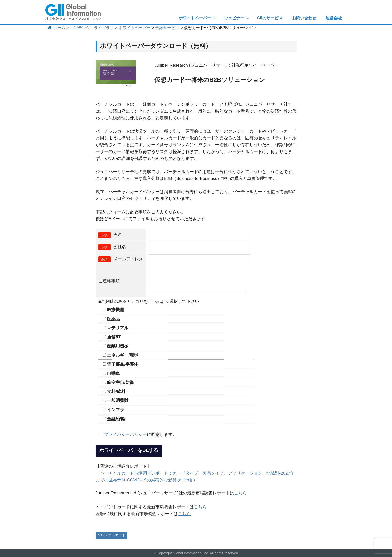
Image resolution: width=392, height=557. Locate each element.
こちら (240, 493)
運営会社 (334, 18)
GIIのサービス (270, 18)
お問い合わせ (304, 18)
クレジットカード (111, 535)
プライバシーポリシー (126, 435)
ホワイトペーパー (198, 18)
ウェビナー (237, 18)
